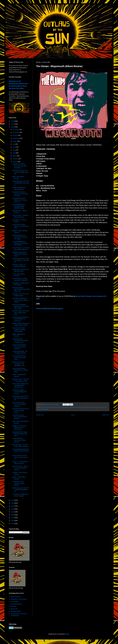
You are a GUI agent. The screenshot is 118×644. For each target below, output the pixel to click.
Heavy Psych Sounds (63, 407)
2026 (13, 121)
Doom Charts (15, 602)
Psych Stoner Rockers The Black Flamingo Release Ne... (20, 398)
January (15, 162)
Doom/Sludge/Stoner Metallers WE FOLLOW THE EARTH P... (20, 243)
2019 (13, 512)
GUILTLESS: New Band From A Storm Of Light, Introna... (21, 411)
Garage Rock (54, 407)
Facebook (40, 309)
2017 (13, 518)
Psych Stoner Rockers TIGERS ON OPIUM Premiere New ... (19, 330)
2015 (13, 524)
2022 (13, 503)
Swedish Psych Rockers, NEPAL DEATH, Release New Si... (20, 254)
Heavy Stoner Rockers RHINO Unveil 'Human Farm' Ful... (20, 200)
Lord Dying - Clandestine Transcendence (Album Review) (20, 300)
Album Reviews (45, 407)
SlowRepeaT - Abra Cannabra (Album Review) (19, 483)
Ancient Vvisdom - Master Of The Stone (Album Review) (20, 468)
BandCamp (49, 309)
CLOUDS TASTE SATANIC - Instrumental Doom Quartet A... (20, 347)
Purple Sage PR (85, 407)
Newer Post (40, 415)
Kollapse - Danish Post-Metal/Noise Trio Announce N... (19, 428)
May (14, 150)
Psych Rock (72, 407)
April (14, 153)
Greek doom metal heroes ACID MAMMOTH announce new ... (21, 385)
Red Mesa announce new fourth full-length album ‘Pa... (20, 172)
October (15, 135)
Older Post (105, 415)
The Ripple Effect (16, 611)
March (15, 156)
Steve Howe (101, 407)
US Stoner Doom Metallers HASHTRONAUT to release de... (20, 319)
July (14, 144)
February (16, 159)
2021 (13, 506)
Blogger (67, 634)
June (14, 147)
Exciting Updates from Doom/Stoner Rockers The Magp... (20, 237)
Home (73, 415)
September (16, 138)
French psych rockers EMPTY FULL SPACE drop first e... (20, 226)
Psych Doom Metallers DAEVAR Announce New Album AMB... (20, 306)
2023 (13, 500)
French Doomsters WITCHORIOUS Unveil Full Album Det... (21, 289)
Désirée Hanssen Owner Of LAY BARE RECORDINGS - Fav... (21, 490)
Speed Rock (94, 407)
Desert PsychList (16, 597)
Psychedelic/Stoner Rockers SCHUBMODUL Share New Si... (21, 183)
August (15, 141)
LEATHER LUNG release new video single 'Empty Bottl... (21, 313)
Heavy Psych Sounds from (86, 296)
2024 (13, 127)
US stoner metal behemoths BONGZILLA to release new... (20, 341)
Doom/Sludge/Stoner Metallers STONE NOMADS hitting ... (19, 206)
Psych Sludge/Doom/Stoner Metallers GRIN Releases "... (21, 451)
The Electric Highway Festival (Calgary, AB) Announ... (20, 392)
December (16, 130)
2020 (13, 509)
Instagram (59, 309)
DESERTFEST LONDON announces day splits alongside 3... (20, 166)
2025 (13, 124)
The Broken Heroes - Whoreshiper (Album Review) (20, 417)
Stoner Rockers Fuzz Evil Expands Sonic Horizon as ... (20, 457)
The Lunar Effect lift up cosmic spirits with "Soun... (19, 358)
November (16, 133)
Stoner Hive (14, 609)
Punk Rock (78, 407)
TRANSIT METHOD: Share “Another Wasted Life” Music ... (20, 434)
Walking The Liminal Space (19, 599)
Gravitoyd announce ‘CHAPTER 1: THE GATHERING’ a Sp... (19, 364)
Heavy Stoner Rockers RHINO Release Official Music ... (20, 370)
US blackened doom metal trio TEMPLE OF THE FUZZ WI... (21, 260)
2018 (13, 515)
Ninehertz (13, 606)
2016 (13, 521)
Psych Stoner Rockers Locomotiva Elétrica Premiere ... (19, 404)
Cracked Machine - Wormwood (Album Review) (19, 440)
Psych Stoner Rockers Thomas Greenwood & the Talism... (20, 194)
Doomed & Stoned (16, 604)
